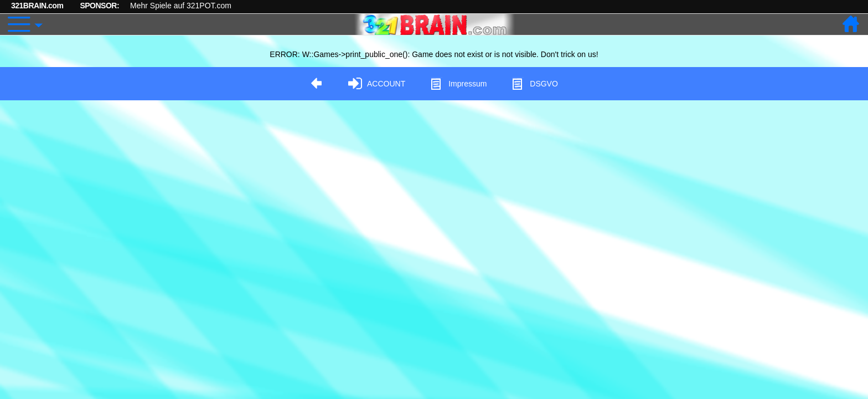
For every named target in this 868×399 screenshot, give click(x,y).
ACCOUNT (377, 84)
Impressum (458, 84)
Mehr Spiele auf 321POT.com (181, 6)
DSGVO (534, 84)
